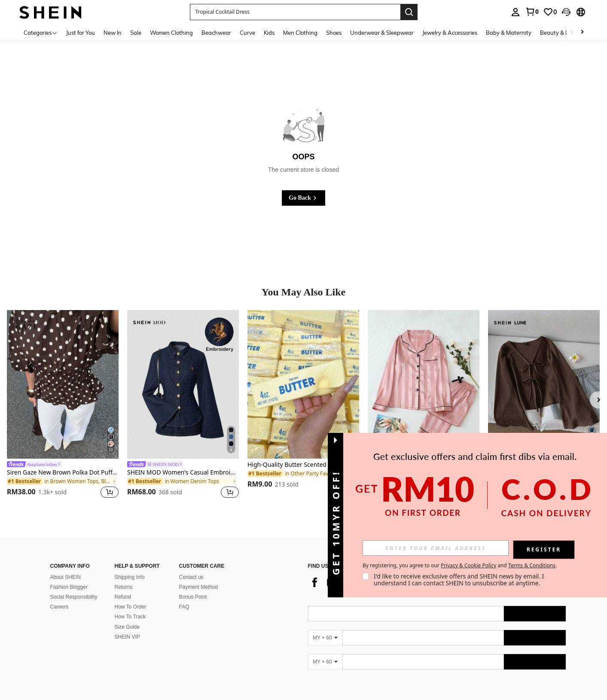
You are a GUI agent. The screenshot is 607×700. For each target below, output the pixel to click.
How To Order (131, 597)
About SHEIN (66, 567)
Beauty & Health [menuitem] (561, 33)
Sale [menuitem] (136, 33)
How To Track (130, 606)
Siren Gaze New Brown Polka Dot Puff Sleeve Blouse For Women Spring (63, 473)
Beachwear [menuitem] (216, 33)
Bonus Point (193, 587)
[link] (532, 12)
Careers (59, 597)
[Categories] (41, 32)
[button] (566, 12)
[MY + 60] (325, 627)
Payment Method (199, 577)
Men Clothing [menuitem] (300, 33)
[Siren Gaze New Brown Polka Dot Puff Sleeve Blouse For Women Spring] (63, 384)
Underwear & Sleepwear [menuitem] (382, 33)
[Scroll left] (572, 32)
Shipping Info (130, 567)
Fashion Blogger (69, 577)
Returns (124, 577)
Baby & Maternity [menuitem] (509, 33)
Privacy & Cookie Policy (468, 565)
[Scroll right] (582, 32)
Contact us (191, 567)
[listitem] (63, 405)
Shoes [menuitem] (334, 33)
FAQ (184, 597)
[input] (436, 548)
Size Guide (127, 617)
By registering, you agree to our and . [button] (460, 566)
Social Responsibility (74, 587)
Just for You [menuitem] (81, 33)
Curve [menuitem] (247, 33)
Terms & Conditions (532, 565)
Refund (123, 587)
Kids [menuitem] (269, 33)
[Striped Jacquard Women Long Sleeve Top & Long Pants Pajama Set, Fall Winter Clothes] (424, 384)
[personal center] (515, 12)
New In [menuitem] (113, 33)
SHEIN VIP (127, 627)
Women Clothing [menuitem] (171, 33)
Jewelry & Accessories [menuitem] (450, 33)
